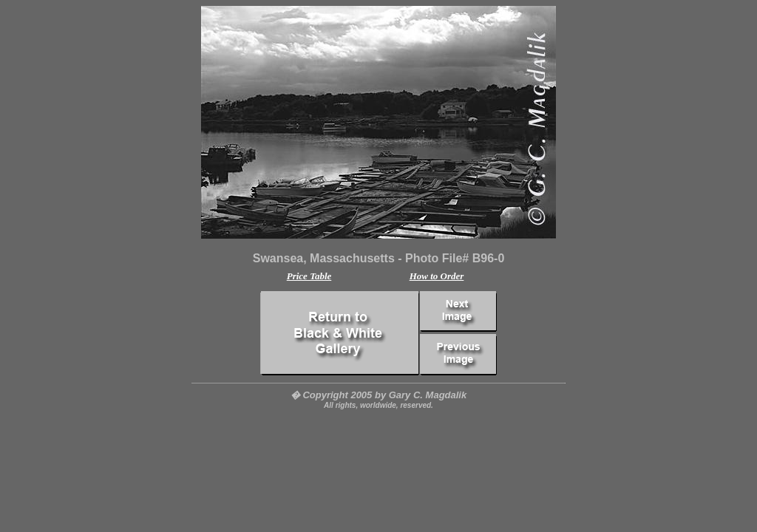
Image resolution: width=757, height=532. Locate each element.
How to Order (437, 276)
